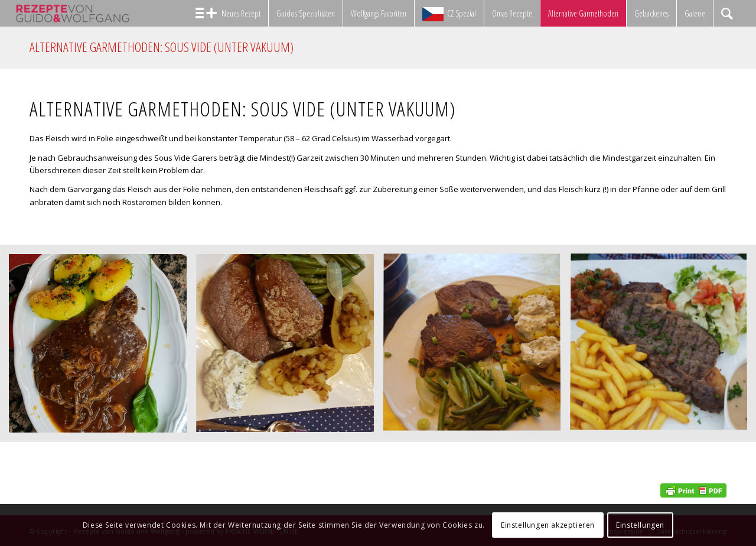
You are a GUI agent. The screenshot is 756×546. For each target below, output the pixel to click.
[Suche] (727, 13)
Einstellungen (640, 525)
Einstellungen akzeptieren (548, 525)
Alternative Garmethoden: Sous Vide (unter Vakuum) (162, 47)
